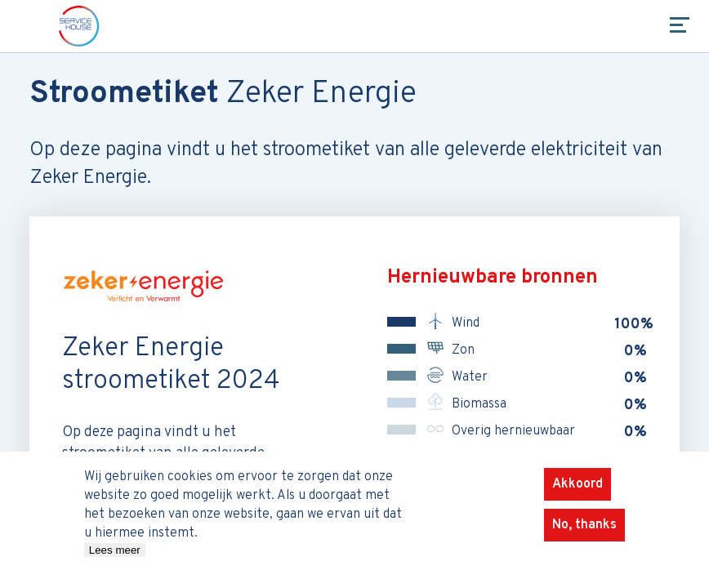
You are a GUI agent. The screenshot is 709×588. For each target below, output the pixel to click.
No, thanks (584, 534)
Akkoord (577, 493)
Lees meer (115, 559)
